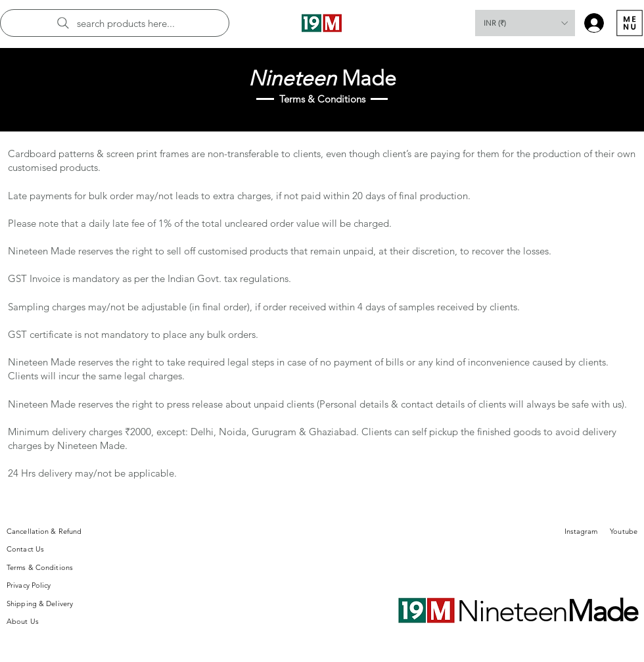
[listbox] (525, 23)
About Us (23, 621)
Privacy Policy (29, 585)
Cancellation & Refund (44, 531)
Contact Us (25, 549)
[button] (525, 23)
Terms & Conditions (40, 567)
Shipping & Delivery (40, 603)
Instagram (581, 531)
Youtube (624, 531)
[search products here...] (115, 23)
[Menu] (629, 23)
